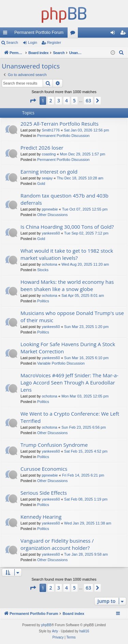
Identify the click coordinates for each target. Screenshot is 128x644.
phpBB (46, 625)
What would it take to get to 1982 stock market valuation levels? (67, 254)
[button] (33, 101)
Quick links (6, 34)
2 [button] (51, 100)
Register (54, 42)
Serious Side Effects (44, 493)
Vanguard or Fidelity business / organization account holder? (57, 544)
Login (33, 42)
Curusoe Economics (44, 469)
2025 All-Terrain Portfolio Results (60, 124)
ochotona (49, 264)
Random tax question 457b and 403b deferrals (65, 199)
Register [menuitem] (124, 34)
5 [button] (74, 100)
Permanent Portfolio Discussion (63, 136)
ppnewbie (50, 209)
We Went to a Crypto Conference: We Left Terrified (70, 417)
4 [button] (67, 100)
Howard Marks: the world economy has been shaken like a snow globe (67, 285)
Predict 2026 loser (42, 148)
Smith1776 (51, 130)
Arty (55, 631)
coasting (49, 154)
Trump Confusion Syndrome (54, 445)
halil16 (84, 631)
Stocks (43, 270)
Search (12, 42)
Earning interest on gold (49, 172)
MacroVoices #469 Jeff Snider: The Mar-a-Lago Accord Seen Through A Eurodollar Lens (69, 382)
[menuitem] (122, 53)
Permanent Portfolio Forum (39, 33)
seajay (47, 178)
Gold (41, 184)
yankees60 (51, 233)
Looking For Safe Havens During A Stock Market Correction (68, 348)
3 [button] (59, 100)
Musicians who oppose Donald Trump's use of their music (72, 317)
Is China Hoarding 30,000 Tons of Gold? (67, 227)
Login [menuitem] (114, 34)
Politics (43, 301)
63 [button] (88, 100)
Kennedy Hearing (41, 517)
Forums (74, 34)
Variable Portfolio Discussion (61, 363)
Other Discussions (52, 215)
